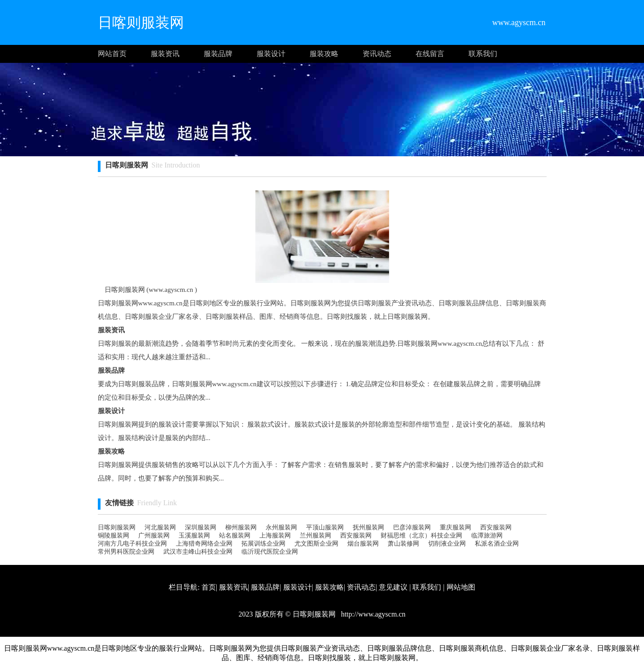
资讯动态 (377, 54)
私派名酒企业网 (497, 544)
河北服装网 (160, 527)
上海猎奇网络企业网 (204, 544)
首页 (209, 587)
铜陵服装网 (114, 536)
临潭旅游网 (487, 536)
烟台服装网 (363, 544)
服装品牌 (218, 54)
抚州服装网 (368, 527)
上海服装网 (275, 536)
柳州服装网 (241, 527)
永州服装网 (281, 527)
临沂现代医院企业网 (270, 552)
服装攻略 (324, 54)
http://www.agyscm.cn (372, 614)
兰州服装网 (315, 536)
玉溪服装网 (194, 536)
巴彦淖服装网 (412, 527)
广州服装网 (154, 536)
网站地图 (461, 587)
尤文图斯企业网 (316, 544)
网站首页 (112, 54)
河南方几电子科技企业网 (132, 544)
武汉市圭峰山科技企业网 (198, 552)
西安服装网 (496, 527)
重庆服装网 (456, 527)
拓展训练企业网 (263, 544)
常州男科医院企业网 (126, 552)
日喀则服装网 (117, 527)
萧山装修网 (403, 544)
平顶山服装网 (325, 527)
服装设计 (271, 54)
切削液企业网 (447, 544)
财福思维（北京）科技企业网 (421, 536)
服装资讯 (165, 54)
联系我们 (483, 54)
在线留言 (430, 54)
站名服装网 (235, 536)
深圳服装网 (201, 527)
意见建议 (393, 587)
